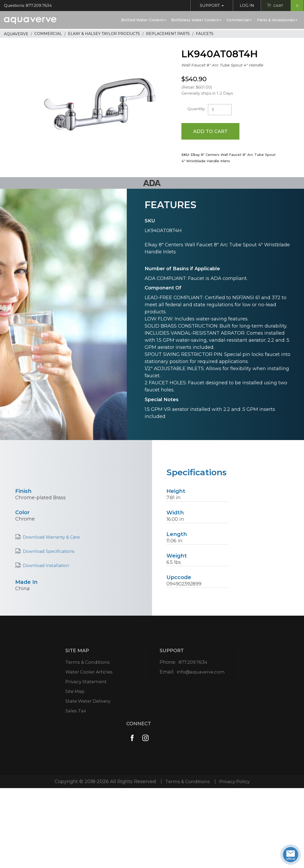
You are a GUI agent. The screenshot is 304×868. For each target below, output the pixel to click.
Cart (288, 6)
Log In (246, 5)
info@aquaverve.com (201, 672)
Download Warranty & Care (51, 537)
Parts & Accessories (277, 20)
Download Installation (46, 566)
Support (210, 5)
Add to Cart (211, 131)
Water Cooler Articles (89, 672)
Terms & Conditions (88, 662)
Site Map (75, 692)
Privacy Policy (235, 782)
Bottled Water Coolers (143, 20)
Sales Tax (75, 711)
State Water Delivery (89, 701)
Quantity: (197, 109)
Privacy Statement (86, 682)
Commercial (239, 20)
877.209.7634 (193, 662)
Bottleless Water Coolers (196, 20)
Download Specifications (49, 552)
